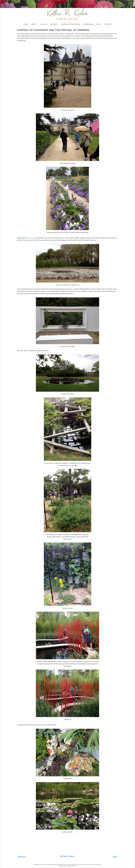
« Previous (21, 857)
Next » (116, 857)
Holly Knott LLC (73, 866)
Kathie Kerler (68, 14)
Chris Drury (30, 238)
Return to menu (67, 856)
